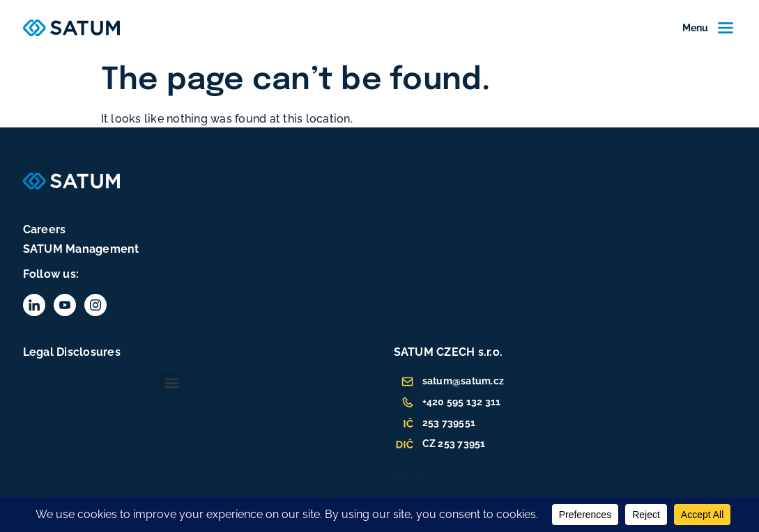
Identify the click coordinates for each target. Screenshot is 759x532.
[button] (172, 383)
